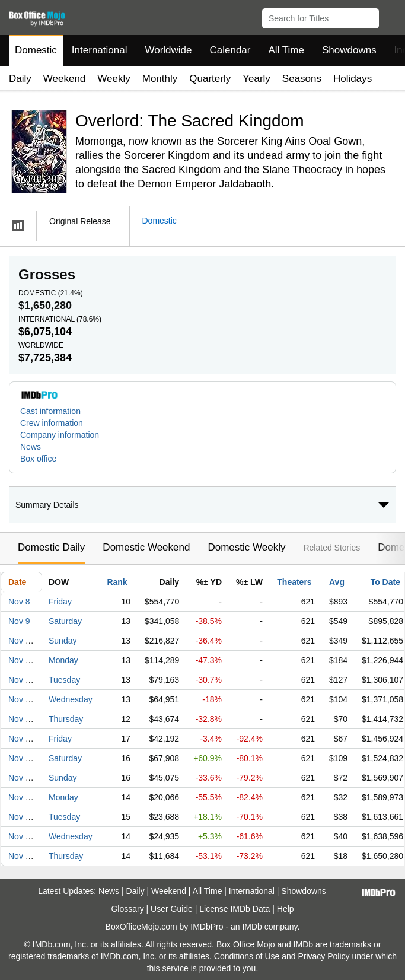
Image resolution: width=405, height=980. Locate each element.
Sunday (63, 641)
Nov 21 (21, 856)
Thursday (66, 719)
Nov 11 (21, 660)
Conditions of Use (247, 956)
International (100, 50)
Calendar (230, 50)
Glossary (127, 909)
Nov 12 (21, 680)
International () (60, 319)
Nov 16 (21, 758)
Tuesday (64, 680)
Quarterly (210, 79)
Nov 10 (21, 641)
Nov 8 (19, 602)
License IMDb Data (235, 909)
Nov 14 (21, 719)
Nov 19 (21, 817)
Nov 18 (21, 797)
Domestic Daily (51, 547)
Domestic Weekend (146, 547)
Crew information (52, 423)
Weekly (114, 79)
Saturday (65, 621)
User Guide (172, 909)
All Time (286, 50)
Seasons (302, 79)
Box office (38, 459)
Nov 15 (21, 739)
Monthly (160, 79)
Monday (63, 660)
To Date (385, 582)
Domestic (36, 50)
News (31, 447)
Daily (20, 79)
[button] (390, 16)
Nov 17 (21, 778)
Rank (117, 582)
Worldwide (168, 50)
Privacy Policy (323, 956)
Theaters (294, 582)
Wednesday (71, 699)
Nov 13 (21, 699)
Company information (60, 435)
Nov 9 (19, 621)
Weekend (65, 79)
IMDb (252, 927)
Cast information (50, 411)
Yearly (256, 79)
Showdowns (349, 50)
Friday (60, 602)
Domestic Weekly (246, 547)
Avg (337, 582)
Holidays (353, 79)
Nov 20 (21, 836)
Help (286, 909)
